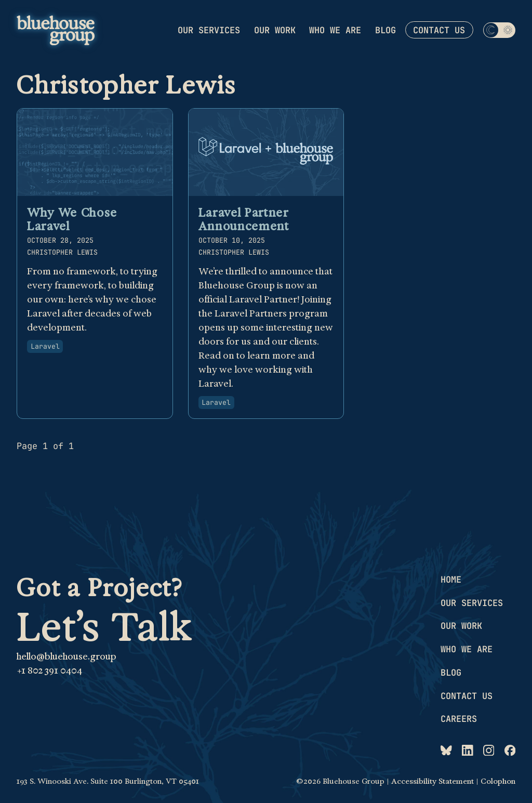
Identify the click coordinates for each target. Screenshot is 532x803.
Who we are (335, 30)
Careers (459, 719)
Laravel (45, 346)
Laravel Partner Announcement (244, 219)
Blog (385, 30)
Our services (209, 30)
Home (451, 580)
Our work (275, 30)
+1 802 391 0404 (49, 670)
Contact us (439, 30)
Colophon (498, 781)
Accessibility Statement (433, 781)
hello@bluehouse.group (66, 656)
